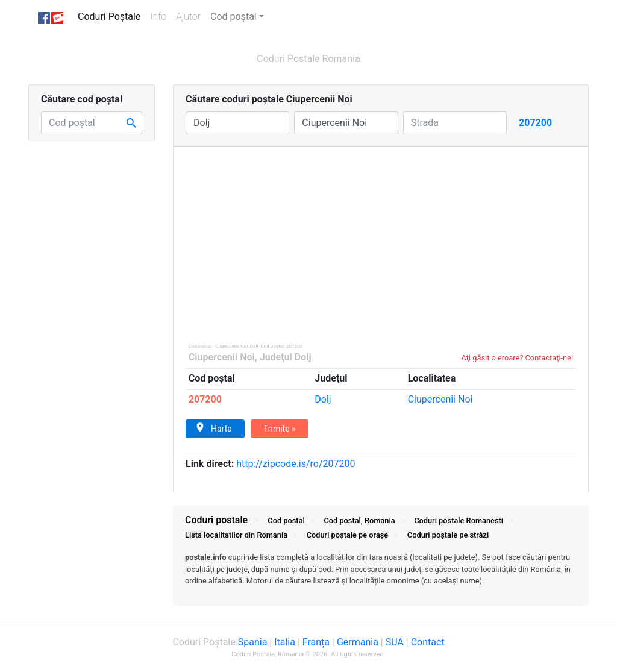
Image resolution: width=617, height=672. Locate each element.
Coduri (459, 520)
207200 (205, 399)
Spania (253, 642)
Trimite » (280, 429)
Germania (358, 642)
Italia (285, 642)
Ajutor (188, 17)
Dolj (323, 399)
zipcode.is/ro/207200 (296, 464)
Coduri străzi (448, 535)
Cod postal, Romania (359, 520)
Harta (214, 428)
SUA (395, 642)
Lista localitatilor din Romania (236, 535)
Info (161, 16)
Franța (316, 642)
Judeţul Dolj (286, 357)
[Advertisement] (381, 237)
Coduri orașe (348, 535)
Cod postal (286, 520)
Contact (428, 642)
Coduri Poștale (111, 16)
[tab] (381, 575)
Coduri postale (216, 520)
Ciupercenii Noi (222, 357)
